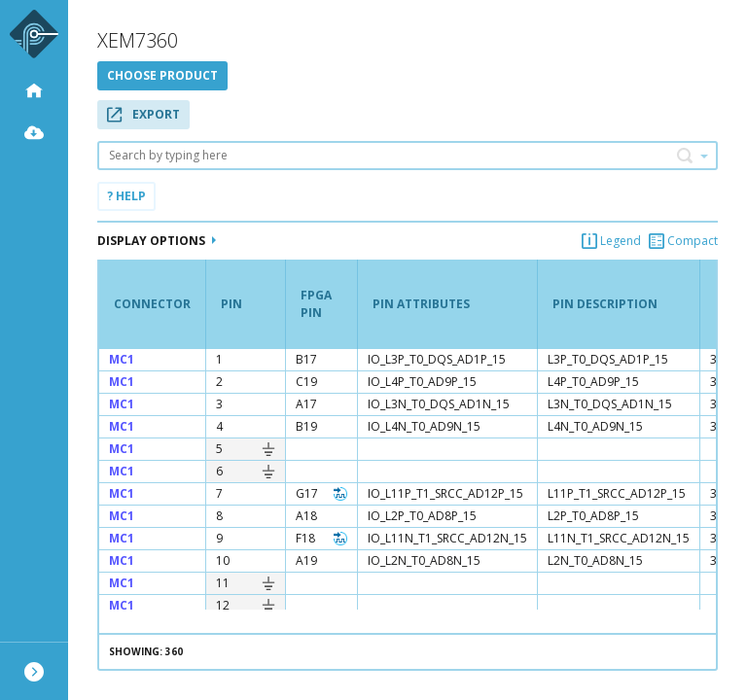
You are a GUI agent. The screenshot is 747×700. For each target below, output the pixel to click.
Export (143, 114)
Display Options (157, 241)
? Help (126, 196)
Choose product (162, 75)
